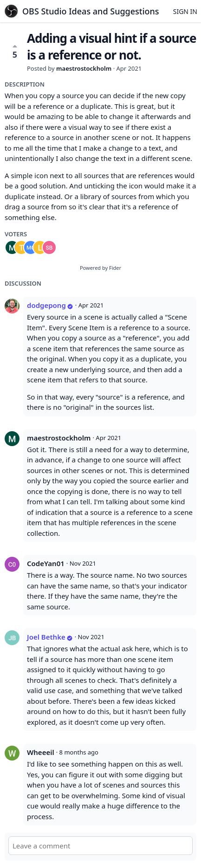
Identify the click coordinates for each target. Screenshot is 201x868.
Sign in (185, 11)
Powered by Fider (100, 268)
